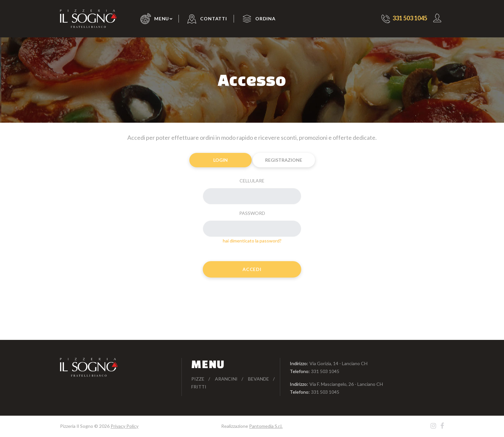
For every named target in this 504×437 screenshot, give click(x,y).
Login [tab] (220, 160)
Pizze (198, 379)
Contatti (214, 19)
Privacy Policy (125, 426)
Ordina (265, 19)
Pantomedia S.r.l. (266, 426)
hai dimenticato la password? (252, 241)
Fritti (199, 387)
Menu (162, 19)
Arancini (226, 379)
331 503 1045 (325, 371)
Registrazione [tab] (284, 160)
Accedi (252, 269)
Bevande (259, 379)
